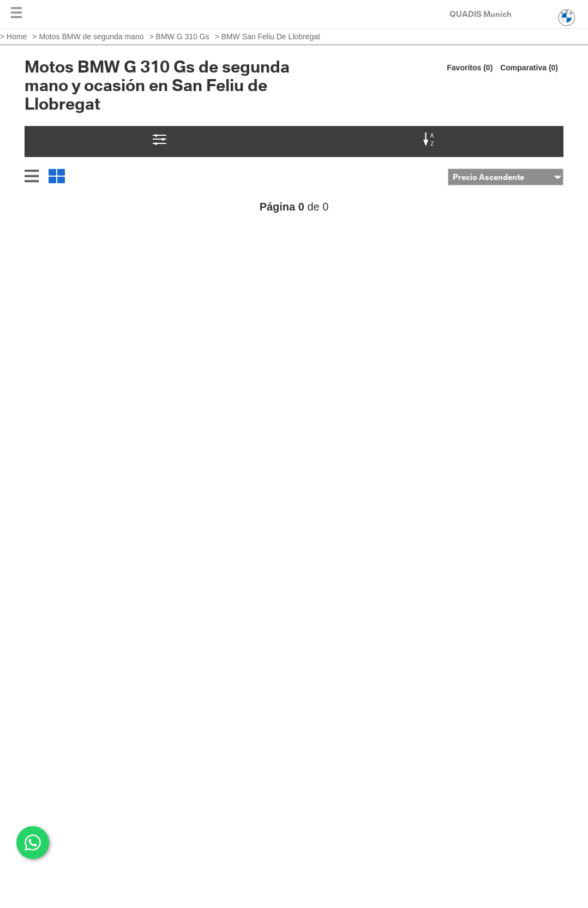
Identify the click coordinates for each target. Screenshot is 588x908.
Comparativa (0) (529, 68)
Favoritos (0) (470, 68)
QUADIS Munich (481, 14)
